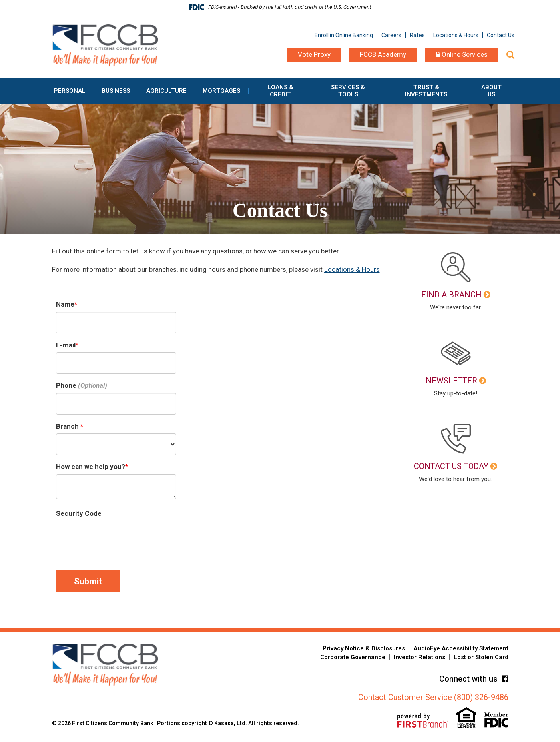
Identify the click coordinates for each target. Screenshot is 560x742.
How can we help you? (91, 467)
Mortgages (221, 91)
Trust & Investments (426, 91)
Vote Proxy (314, 54)
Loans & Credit (280, 91)
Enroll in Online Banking (344, 35)
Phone (66, 385)
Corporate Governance (353, 657)
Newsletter (451, 381)
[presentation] (117, 537)
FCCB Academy (383, 54)
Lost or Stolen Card (481, 657)
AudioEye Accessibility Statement (461, 648)
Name (65, 304)
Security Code (79, 513)
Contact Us (501, 35)
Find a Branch (451, 295)
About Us (491, 91)
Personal (70, 91)
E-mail (66, 345)
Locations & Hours (456, 35)
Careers (391, 35)
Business (116, 91)
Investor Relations (419, 657)
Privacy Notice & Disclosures (364, 648)
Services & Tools (348, 91)
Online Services (462, 54)
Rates (417, 35)
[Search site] (510, 55)
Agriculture (166, 91)
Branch (68, 426)
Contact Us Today (451, 466)
